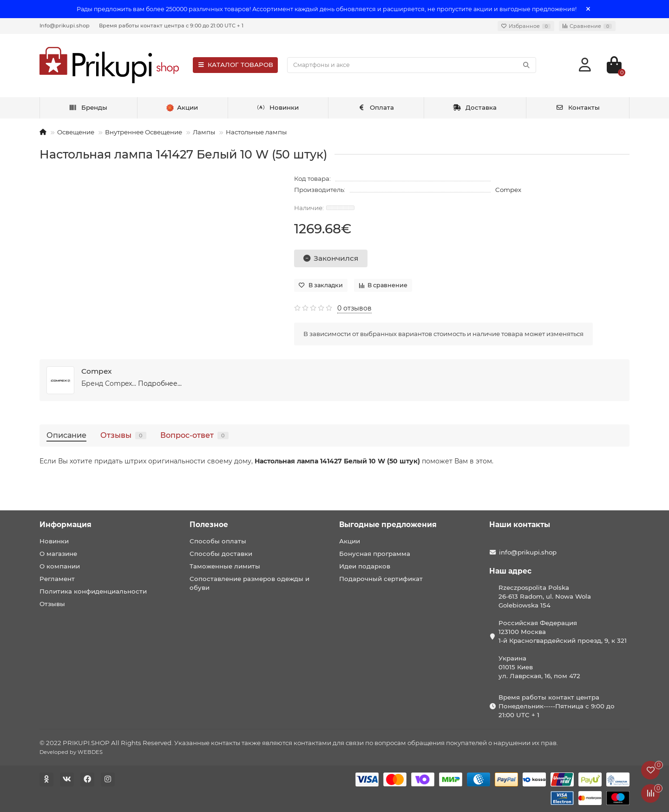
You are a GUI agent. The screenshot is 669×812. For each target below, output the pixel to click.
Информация (66, 525)
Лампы (204, 132)
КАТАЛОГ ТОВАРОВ (235, 65)
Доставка (475, 107)
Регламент (57, 579)
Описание (66, 435)
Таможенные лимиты (225, 566)
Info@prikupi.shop (65, 26)
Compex (508, 190)
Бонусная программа (375, 554)
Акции (350, 541)
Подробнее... (160, 383)
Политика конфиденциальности (93, 591)
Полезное (209, 525)
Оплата (376, 107)
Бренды (88, 107)
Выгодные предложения (388, 525)
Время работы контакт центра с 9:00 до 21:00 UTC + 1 (171, 26)
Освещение (76, 132)
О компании (60, 566)
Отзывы (123, 435)
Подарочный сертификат (381, 579)
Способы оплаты (218, 541)
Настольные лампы (256, 132)
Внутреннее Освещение (144, 132)
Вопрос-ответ (194, 435)
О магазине (58, 554)
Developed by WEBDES (71, 752)
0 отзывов (354, 308)
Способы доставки (221, 554)
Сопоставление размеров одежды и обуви (249, 583)
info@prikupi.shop (528, 552)
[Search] (412, 65)
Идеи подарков (365, 566)
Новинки (278, 107)
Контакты (578, 107)
